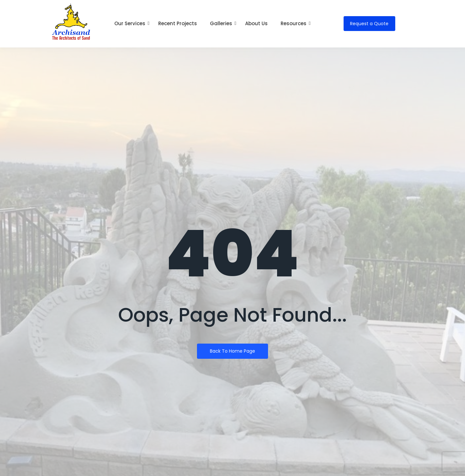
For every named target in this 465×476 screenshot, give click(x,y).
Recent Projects (178, 23)
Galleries (223, 23)
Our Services (131, 23)
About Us (256, 23)
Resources (295, 23)
